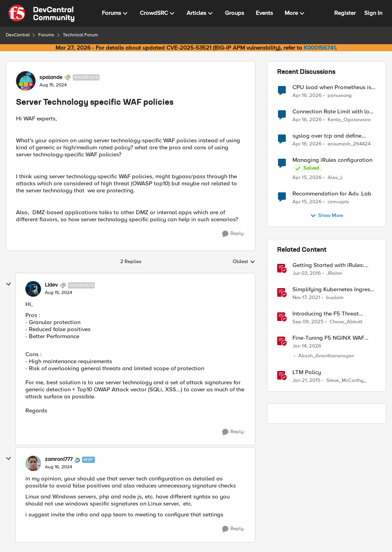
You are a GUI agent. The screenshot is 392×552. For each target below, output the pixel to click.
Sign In (373, 13)
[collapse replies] (9, 284)
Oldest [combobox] (244, 262)
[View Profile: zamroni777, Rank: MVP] (33, 463)
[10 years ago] (307, 274)
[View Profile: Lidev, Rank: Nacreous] (33, 289)
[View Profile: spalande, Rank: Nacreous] (26, 81)
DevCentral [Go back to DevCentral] (18, 35)
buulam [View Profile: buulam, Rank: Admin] (335, 298)
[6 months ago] (307, 346)
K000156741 (320, 48)
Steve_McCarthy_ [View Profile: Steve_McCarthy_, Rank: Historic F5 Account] (346, 381)
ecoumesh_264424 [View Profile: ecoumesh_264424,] (349, 144)
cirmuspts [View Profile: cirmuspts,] (338, 202)
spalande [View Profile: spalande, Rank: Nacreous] (51, 77)
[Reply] (233, 234)
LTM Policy (307, 372)
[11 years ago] (306, 381)
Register (345, 13)
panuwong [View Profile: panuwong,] (340, 95)
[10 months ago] (308, 322)
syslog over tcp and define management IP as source (327, 136)
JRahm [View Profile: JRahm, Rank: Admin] (335, 273)
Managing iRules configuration (332, 160)
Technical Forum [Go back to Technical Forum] (80, 35)
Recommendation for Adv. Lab (332, 194)
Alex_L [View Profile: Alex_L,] (335, 178)
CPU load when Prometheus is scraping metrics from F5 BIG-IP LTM (334, 87)
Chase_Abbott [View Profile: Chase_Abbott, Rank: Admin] (346, 322)
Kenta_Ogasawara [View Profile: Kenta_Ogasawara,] (349, 120)
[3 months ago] (307, 95)
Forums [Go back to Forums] (46, 35)
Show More (327, 216)
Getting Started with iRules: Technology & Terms (328, 265)
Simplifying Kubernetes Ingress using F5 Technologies (333, 289)
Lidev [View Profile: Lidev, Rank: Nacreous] (51, 285)
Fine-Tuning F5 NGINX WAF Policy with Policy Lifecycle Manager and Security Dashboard (328, 338)
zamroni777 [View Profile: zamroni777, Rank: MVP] (59, 459)
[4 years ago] (306, 298)
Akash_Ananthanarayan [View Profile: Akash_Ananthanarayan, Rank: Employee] (326, 356)
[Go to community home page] (41, 13)
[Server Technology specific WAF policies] (59, 293)
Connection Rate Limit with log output (333, 112)
